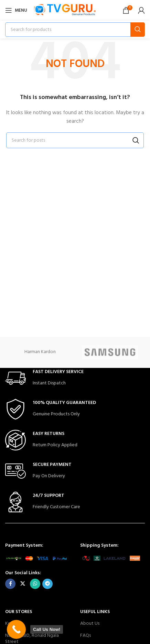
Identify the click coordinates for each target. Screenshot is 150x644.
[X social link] (23, 584)
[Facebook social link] (10, 584)
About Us (90, 624)
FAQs (85, 636)
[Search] (75, 30)
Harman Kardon (40, 352)
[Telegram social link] (47, 584)
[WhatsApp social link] (35, 584)
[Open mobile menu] (16, 10)
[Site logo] (65, 10)
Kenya (12, 624)
